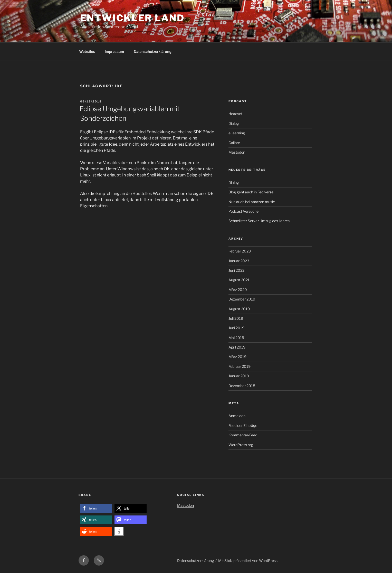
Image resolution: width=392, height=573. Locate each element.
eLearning (237, 133)
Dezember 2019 (242, 299)
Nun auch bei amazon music (252, 202)
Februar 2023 (240, 251)
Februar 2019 (240, 366)
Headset (235, 114)
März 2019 (237, 357)
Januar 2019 (239, 376)
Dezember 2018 (242, 386)
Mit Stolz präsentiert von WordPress (248, 561)
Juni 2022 (236, 270)
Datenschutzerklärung (153, 52)
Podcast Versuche (243, 211)
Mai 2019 (236, 338)
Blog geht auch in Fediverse (251, 192)
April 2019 (237, 347)
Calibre (234, 143)
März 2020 (238, 290)
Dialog (234, 123)
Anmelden (237, 416)
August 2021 (239, 280)
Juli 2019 (236, 318)
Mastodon (237, 152)
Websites (87, 52)
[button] (96, 508)
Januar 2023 (239, 261)
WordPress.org (241, 445)
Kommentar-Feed (243, 435)
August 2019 (239, 309)
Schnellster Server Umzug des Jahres (259, 221)
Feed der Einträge (243, 425)
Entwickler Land (132, 18)
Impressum (114, 52)
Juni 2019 (236, 328)
